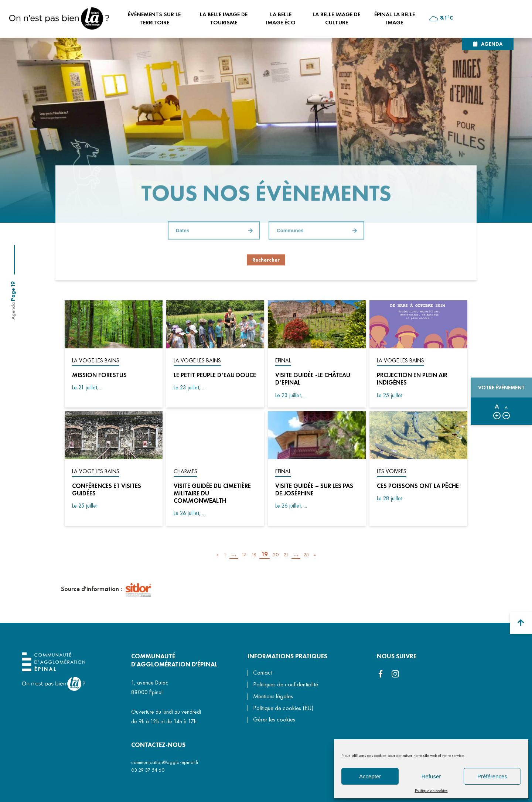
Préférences (492, 776)
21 (286, 554)
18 (254, 554)
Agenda (492, 44)
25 (306, 554)
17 (244, 554)
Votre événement (501, 388)
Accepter (370, 776)
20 (276, 554)
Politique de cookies (431, 791)
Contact (263, 673)
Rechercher (266, 260)
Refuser (431, 776)
